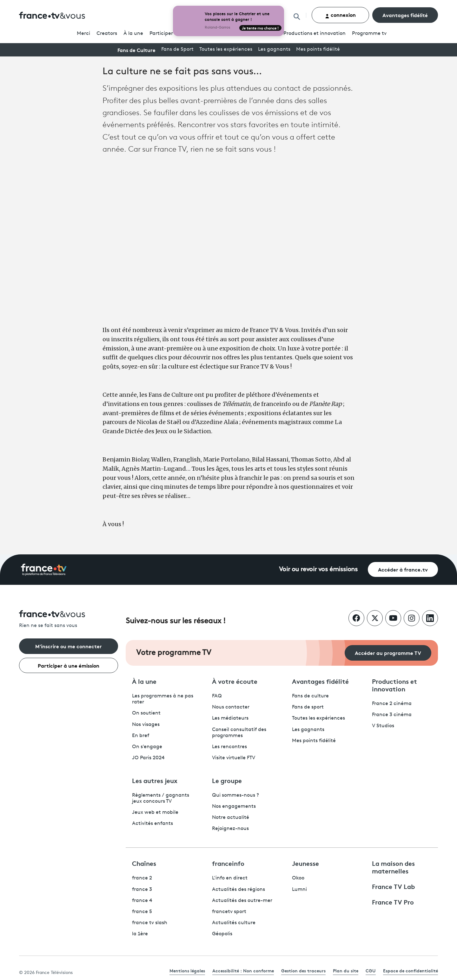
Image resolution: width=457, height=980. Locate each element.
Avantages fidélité (405, 15)
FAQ (217, 696)
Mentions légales (187, 970)
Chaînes (144, 863)
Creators (107, 34)
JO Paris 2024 (148, 758)
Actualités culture (234, 923)
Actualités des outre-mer (242, 901)
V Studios (383, 726)
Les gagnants (274, 49)
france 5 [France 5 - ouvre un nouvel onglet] (142, 912)
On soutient (146, 713)
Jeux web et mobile (155, 813)
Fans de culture (310, 696)
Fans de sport (308, 707)
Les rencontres (229, 747)
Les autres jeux (155, 780)
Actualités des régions (238, 890)
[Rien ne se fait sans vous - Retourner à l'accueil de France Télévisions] (69, 620)
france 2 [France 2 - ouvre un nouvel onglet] (142, 878)
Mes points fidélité (318, 49)
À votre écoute (235, 681)
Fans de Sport (177, 49)
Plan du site (346, 970)
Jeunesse (305, 863)
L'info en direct (230, 878)
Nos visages (146, 725)
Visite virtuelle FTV (234, 758)
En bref (141, 736)
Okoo (298, 878)
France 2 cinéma (392, 704)
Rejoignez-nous (230, 829)
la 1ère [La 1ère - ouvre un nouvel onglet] (140, 934)
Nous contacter (231, 707)
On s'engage (147, 747)
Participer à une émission (69, 665)
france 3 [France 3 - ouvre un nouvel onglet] (142, 890)
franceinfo (228, 863)
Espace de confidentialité (411, 970)
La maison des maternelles (393, 867)
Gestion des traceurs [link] (303, 970)
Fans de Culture (136, 50)
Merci (83, 34)
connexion (340, 15)
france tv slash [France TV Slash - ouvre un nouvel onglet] (150, 923)
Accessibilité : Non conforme (243, 970)
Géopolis (222, 934)
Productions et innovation (315, 34)
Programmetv (369, 34)
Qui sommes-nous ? (235, 795)
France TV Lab (393, 886)
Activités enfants (152, 824)
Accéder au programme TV (388, 653)
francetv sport (229, 912)
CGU (371, 970)
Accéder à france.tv (403, 569)
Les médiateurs (230, 718)
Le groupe (227, 780)
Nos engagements (234, 807)
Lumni (299, 890)
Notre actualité (231, 818)
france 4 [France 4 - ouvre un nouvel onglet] (142, 901)
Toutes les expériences (226, 49)
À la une (133, 34)
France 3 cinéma (392, 715)
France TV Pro (393, 902)
